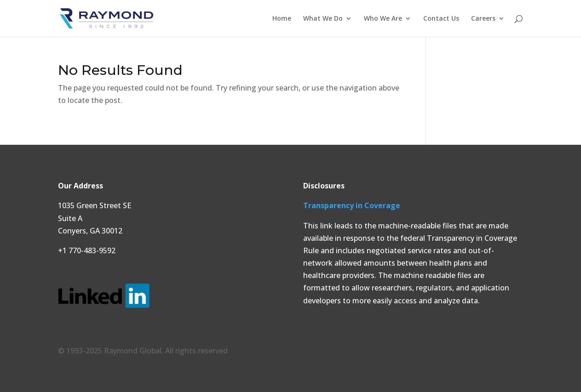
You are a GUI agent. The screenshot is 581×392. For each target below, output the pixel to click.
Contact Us (441, 19)
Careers (483, 19)
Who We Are (383, 19)
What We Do (323, 19)
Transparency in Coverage (352, 205)
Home (282, 19)
